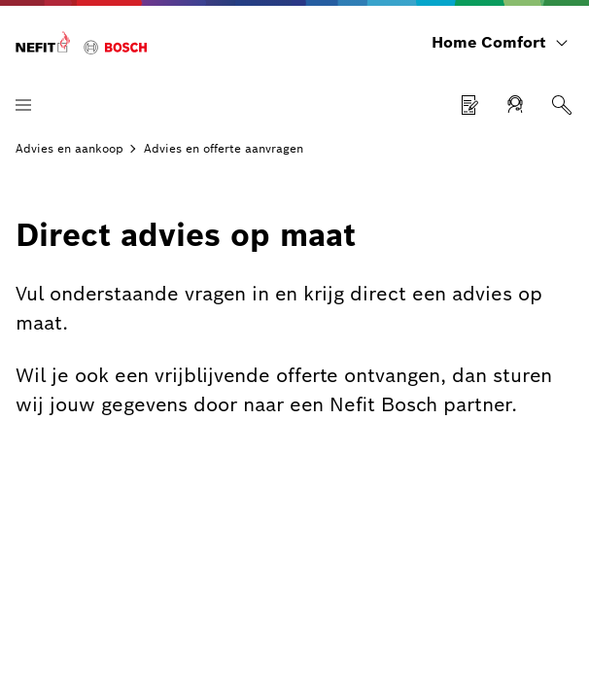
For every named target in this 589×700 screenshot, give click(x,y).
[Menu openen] (23, 105)
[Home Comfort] (81, 43)
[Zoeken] (562, 105)
